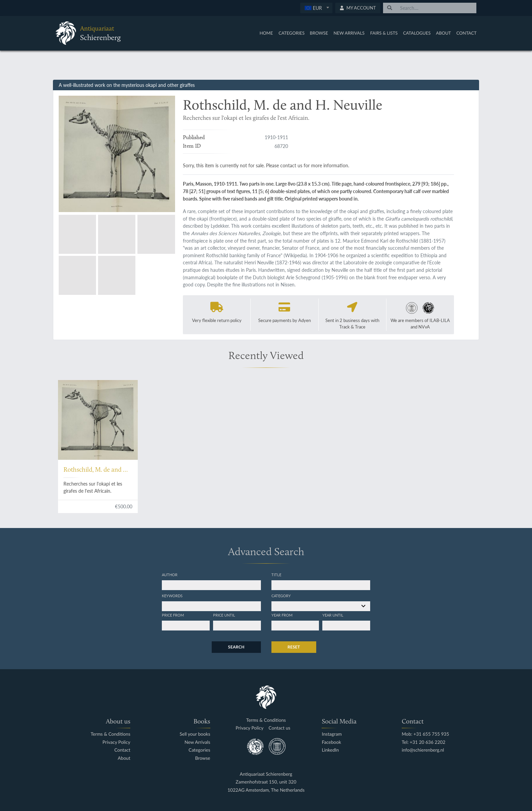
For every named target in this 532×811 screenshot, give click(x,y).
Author (170, 574)
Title (276, 574)
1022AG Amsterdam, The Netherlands (266, 790)
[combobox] (316, 8)
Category (281, 596)
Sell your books (195, 734)
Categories (292, 33)
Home (266, 33)
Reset (294, 647)
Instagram (332, 734)
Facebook (331, 742)
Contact (467, 33)
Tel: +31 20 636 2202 (424, 742)
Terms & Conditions (110, 734)
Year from (282, 615)
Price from (173, 615)
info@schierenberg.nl (423, 750)
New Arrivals (349, 33)
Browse (319, 33)
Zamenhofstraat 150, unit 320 (266, 782)
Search (236, 647)
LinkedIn (330, 750)
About (443, 33)
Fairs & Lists (384, 33)
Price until (224, 615)
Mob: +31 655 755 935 (425, 734)
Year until (333, 615)
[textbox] (316, 8)
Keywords (172, 596)
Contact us (280, 728)
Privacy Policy (116, 742)
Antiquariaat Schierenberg (266, 774)
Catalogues (417, 33)
